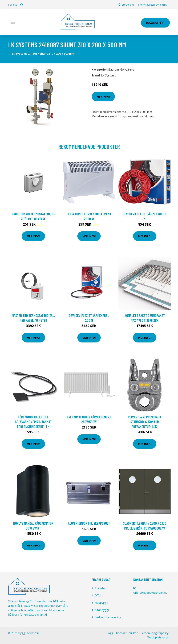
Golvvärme (127, 70)
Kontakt (121, 633)
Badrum (114, 70)
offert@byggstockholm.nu (153, 5)
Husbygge (101, 603)
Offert (99, 595)
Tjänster (100, 588)
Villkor (133, 633)
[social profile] (22, 5)
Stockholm (128, 5)
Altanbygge (102, 610)
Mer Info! (103, 97)
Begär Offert (155, 23)
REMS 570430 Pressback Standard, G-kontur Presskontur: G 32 (145, 422)
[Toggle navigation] (13, 22)
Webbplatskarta (158, 637)
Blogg (109, 633)
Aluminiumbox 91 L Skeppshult (89, 523)
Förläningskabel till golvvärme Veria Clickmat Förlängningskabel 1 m (33, 422)
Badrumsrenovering (108, 617)
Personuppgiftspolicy (154, 633)
